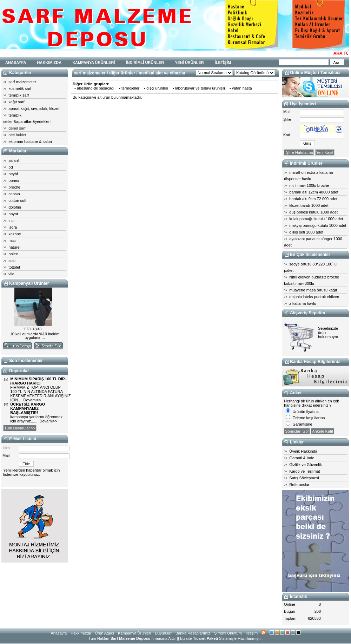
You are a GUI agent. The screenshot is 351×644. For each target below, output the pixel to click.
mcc (12, 241)
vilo (11, 274)
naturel (14, 247)
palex (13, 254)
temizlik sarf (19, 95)
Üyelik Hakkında (303, 451)
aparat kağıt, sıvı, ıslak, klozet (34, 109)
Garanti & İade (302, 458)
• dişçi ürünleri (156, 88)
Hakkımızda (81, 633)
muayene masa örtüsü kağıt (313, 290)
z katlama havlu (303, 303)
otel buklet (17, 135)
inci (11, 221)
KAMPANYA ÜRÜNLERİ (94, 63)
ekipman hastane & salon (30, 142)
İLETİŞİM (223, 63)
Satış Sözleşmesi (304, 478)
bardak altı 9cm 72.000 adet (313, 199)
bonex (14, 180)
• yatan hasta (241, 88)
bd (11, 167)
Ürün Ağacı (104, 633)
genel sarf (17, 128)
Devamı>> (32, 400)
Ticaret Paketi (206, 638)
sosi (12, 261)
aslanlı (14, 160)
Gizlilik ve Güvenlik (305, 465)
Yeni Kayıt (325, 152)
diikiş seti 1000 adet (306, 232)
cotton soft (17, 201)
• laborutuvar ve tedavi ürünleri (199, 88)
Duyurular (163, 633)
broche (14, 187)
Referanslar (299, 485)
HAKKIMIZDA (49, 63)
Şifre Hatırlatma (299, 152)
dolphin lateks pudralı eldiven (314, 297)
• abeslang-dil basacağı (94, 88)
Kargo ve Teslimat (304, 471)
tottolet (14, 267)
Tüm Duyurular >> (20, 428)
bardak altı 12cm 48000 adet (314, 192)
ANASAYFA (16, 63)
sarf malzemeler (22, 82)
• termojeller (129, 88)
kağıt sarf (16, 102)
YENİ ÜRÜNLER (189, 63)
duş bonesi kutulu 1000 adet (313, 212)
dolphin (15, 207)
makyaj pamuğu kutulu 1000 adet (318, 225)
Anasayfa (59, 633)
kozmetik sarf (20, 88)
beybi (13, 174)
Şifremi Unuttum (228, 633)
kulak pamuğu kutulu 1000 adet (316, 219)
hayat (13, 214)
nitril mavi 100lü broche (309, 185)
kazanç (15, 234)
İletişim (252, 633)
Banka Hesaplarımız (193, 633)
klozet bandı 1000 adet (309, 205)
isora (13, 227)
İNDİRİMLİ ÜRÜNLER (145, 63)
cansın (14, 194)
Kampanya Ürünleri (134, 633)
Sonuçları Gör (297, 431)
